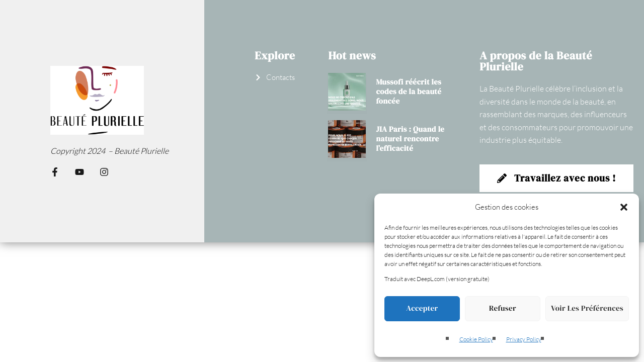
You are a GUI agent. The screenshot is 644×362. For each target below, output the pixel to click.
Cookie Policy (476, 339)
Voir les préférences (587, 308)
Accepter (422, 308)
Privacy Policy (524, 339)
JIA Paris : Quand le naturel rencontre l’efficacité (410, 139)
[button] (624, 207)
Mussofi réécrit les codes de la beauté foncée (409, 92)
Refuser (503, 308)
